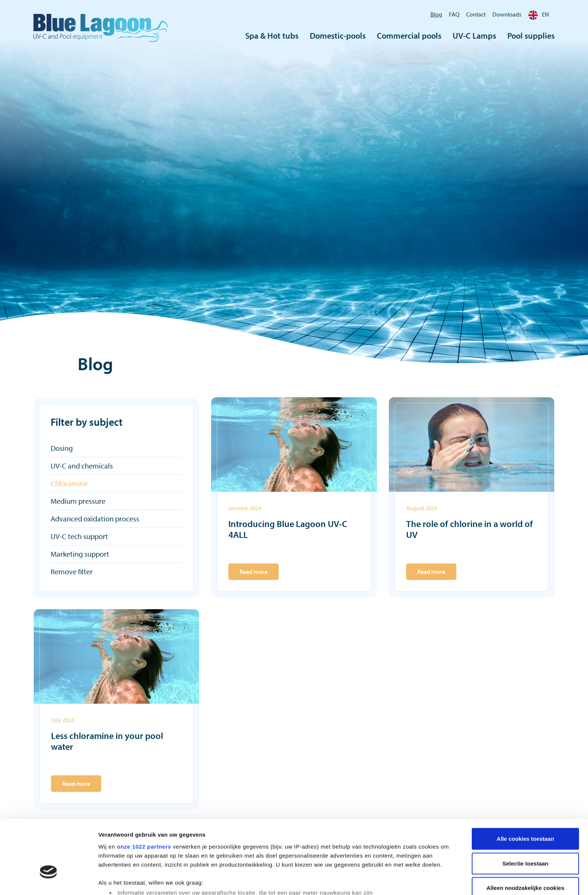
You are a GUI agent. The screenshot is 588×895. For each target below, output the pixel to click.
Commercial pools (409, 36)
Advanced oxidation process (95, 519)
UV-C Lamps (474, 36)
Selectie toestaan (526, 811)
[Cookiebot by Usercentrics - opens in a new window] (49, 880)
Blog (436, 14)
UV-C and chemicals (82, 466)
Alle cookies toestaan (525, 786)
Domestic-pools (338, 36)
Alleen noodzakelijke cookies (525, 836)
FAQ (454, 14)
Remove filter (72, 571)
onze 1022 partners (144, 794)
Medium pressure (78, 501)
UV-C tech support (79, 536)
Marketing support (80, 554)
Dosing (62, 448)
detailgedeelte (368, 860)
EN (538, 14)
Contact (476, 14)
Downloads (507, 14)
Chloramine (69, 483)
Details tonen (405, 880)
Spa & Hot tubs (272, 36)
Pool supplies (531, 36)
